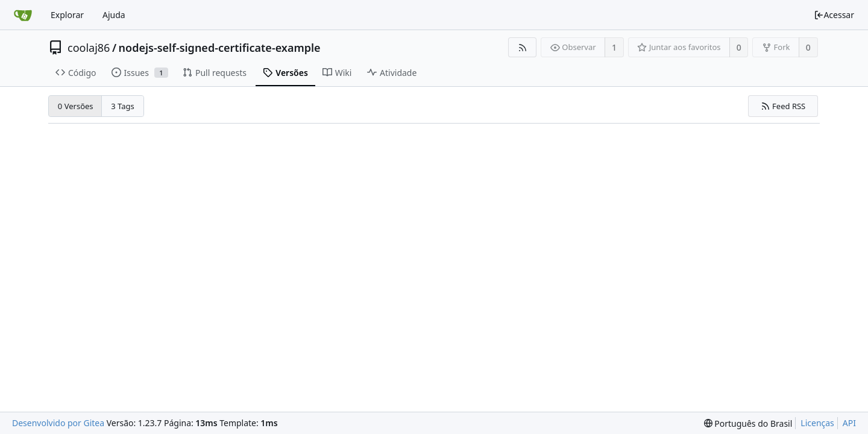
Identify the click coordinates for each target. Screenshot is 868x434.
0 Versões (76, 106)
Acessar (834, 15)
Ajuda (114, 15)
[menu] (748, 423)
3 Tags (123, 106)
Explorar (67, 15)
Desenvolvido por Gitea (58, 423)
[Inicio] (23, 15)
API (849, 423)
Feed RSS (783, 106)
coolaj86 (89, 48)
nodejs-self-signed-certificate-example (220, 48)
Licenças (817, 423)
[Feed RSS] (522, 47)
